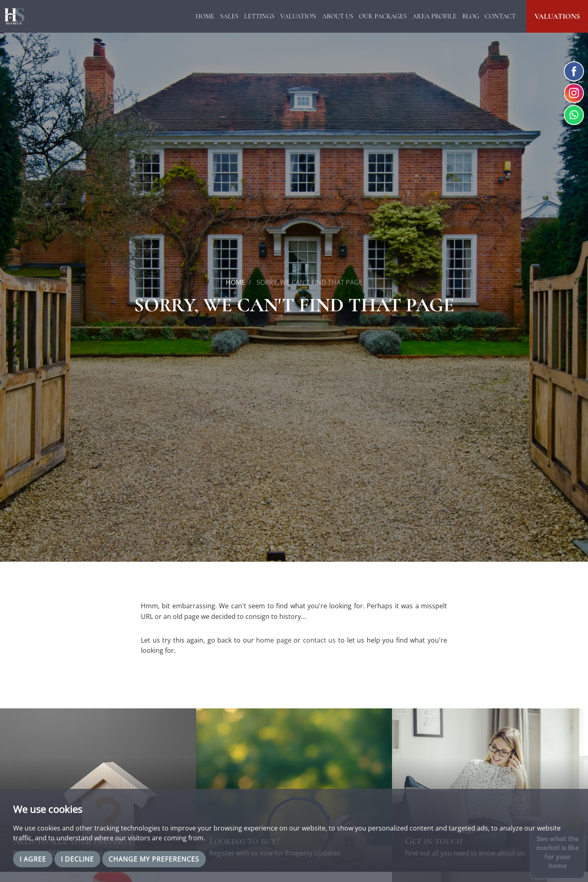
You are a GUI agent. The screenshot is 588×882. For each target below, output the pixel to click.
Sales (229, 16)
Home (205, 16)
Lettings (259, 16)
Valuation (298, 16)
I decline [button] (77, 859)
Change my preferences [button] (154, 859)
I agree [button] (33, 859)
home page (274, 640)
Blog (471, 16)
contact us (320, 640)
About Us (338, 16)
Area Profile (434, 16)
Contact (500, 16)
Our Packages (383, 16)
